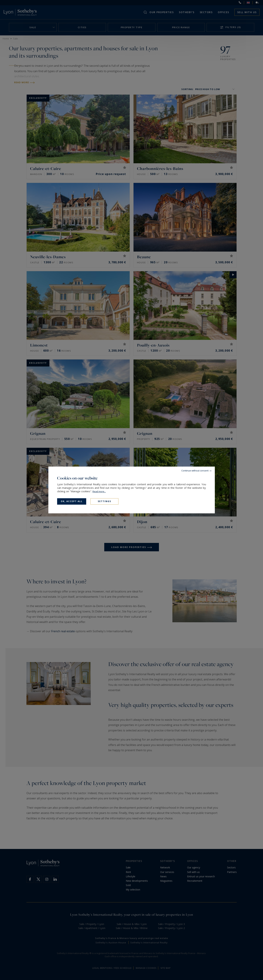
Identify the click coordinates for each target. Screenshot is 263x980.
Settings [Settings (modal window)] (104, 501)
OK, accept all (72, 501)
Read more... (99, 491)
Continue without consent (195, 471)
